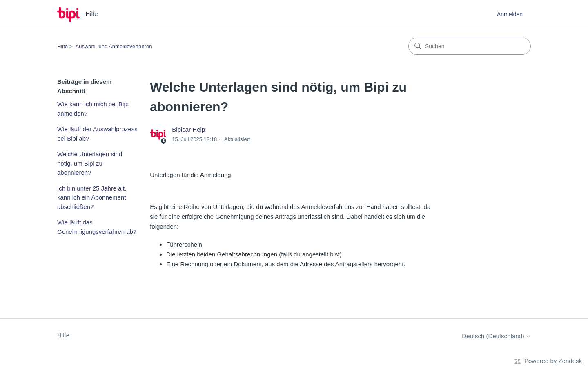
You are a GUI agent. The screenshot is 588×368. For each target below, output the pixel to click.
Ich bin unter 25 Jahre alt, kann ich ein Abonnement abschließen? (92, 197)
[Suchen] (470, 46)
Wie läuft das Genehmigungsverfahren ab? (97, 227)
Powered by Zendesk (553, 361)
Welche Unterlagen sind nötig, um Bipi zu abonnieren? (90, 163)
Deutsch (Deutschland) (496, 336)
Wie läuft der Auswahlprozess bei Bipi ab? (97, 134)
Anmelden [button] (510, 14)
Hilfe (62, 46)
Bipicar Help (188, 129)
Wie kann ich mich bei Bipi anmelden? (93, 109)
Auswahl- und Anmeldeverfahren (114, 46)
